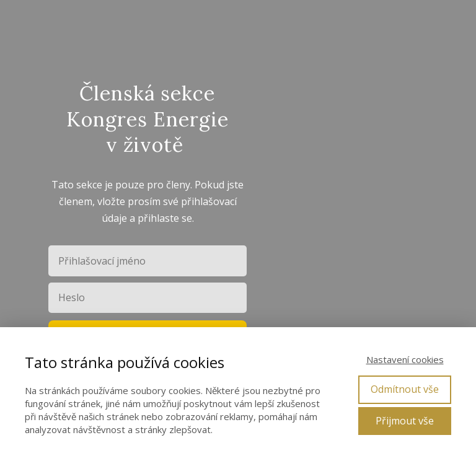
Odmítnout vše (405, 389)
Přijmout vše (405, 421)
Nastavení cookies (405, 359)
